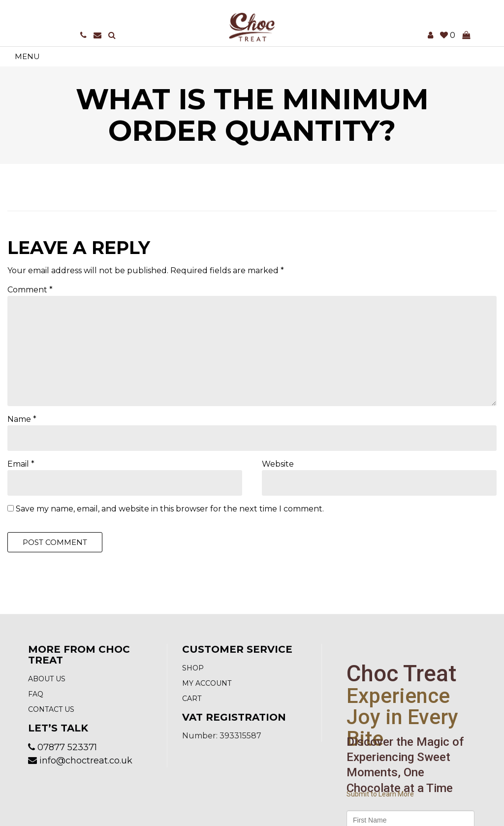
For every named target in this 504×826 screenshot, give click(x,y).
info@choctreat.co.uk (86, 761)
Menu (27, 56)
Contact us (51, 709)
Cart (192, 699)
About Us (47, 679)
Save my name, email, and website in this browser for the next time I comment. (170, 509)
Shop (193, 668)
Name (22, 419)
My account (207, 683)
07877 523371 (67, 747)
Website (278, 464)
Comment (30, 290)
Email (21, 464)
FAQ (36, 694)
